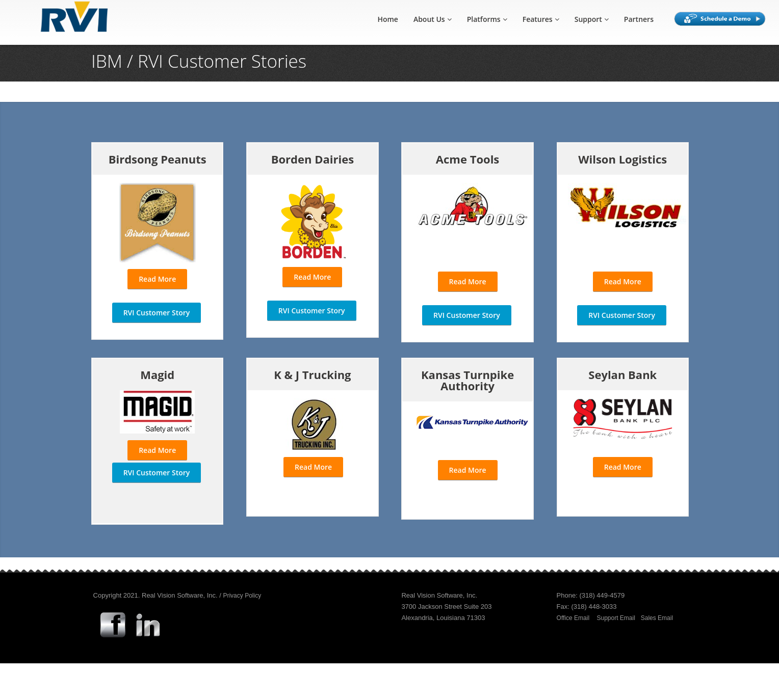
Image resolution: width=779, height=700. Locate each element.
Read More (157, 279)
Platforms (487, 19)
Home (388, 19)
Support (592, 19)
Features (541, 19)
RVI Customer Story (157, 313)
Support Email (616, 618)
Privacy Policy (242, 596)
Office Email (573, 618)
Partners (639, 19)
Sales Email (657, 618)
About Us (433, 19)
